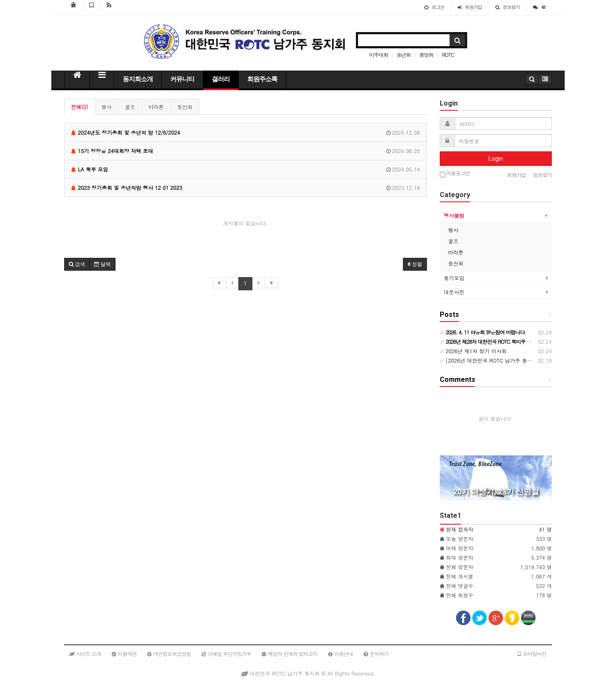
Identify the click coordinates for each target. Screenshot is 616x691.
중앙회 (426, 55)
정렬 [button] (415, 264)
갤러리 (221, 79)
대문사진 (454, 292)
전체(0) (80, 107)
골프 (130, 107)
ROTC (448, 55)
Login (496, 159)
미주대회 (379, 55)
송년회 (404, 55)
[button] (77, 264)
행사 (107, 107)
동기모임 (454, 278)
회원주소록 (262, 79)
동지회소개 (138, 79)
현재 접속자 (460, 529)
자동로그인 (455, 174)
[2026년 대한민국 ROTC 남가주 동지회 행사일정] (501, 360)
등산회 (185, 107)
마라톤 (156, 107)
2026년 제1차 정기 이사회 (473, 351)
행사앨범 (454, 215)
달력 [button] (102, 264)
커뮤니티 (182, 79)
